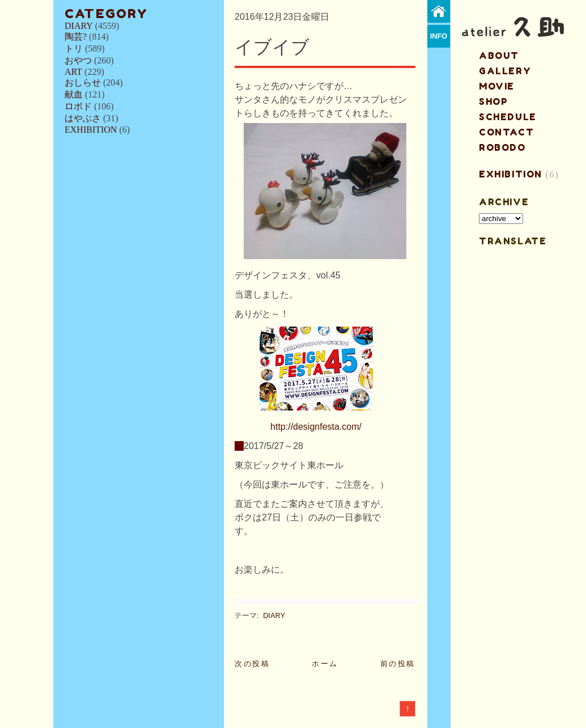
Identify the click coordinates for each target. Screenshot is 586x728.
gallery (505, 71)
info (439, 36)
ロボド (78, 106)
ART (73, 72)
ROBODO (502, 147)
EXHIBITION (91, 130)
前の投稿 (398, 664)
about (499, 56)
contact (506, 132)
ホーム (325, 664)
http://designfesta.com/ (316, 427)
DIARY (79, 26)
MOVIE (497, 86)
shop (493, 101)
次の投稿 (252, 664)
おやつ (78, 60)
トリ (74, 48)
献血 (74, 94)
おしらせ (83, 82)
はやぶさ (83, 118)
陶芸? (76, 37)
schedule (508, 117)
